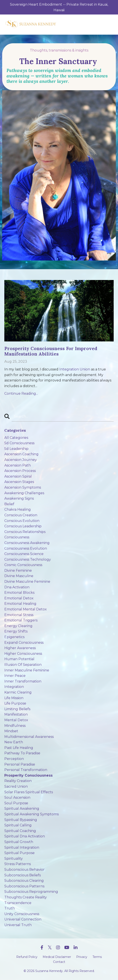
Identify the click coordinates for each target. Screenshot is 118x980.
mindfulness (15, 726)
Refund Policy (27, 957)
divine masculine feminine (27, 582)
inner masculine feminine (27, 670)
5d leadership (16, 449)
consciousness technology (28, 559)
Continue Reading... (21, 393)
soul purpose (16, 803)
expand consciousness (24, 643)
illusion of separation (23, 665)
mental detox (16, 720)
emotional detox (19, 598)
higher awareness (20, 648)
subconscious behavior (24, 870)
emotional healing (20, 604)
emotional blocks (19, 593)
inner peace (15, 676)
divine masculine (19, 576)
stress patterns (18, 864)
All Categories (16, 438)
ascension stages (19, 482)
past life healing (19, 748)
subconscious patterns (24, 886)
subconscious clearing (24, 881)
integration (14, 687)
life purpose (15, 703)
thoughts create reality (26, 897)
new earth (14, 742)
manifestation (16, 714)
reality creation (18, 781)
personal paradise (20, 764)
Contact (59, 962)
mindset (11, 731)
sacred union (16, 786)
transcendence (18, 903)
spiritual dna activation (25, 836)
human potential (19, 659)
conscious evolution (22, 521)
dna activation (17, 587)
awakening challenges (24, 493)
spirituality (14, 859)
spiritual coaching (20, 831)
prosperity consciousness (28, 775)
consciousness (17, 537)
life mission (14, 698)
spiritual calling (18, 825)
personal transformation (26, 770)
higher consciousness (23, 654)
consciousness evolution (26, 548)
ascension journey (21, 460)
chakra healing (18, 509)
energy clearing (18, 626)
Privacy (82, 957)
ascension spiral (18, 476)
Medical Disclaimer (57, 957)
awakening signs (19, 498)
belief (9, 504)
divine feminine (18, 570)
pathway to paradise (22, 753)
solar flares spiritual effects (29, 792)
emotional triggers (21, 620)
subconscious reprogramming (31, 892)
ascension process (20, 471)
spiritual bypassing (21, 820)
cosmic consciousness (23, 565)
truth (10, 908)
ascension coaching (21, 454)
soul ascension (17, 797)
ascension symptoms (23, 487)
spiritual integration (22, 847)
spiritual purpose (19, 853)
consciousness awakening (27, 543)
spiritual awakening (22, 809)
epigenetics (14, 637)
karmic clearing (18, 692)
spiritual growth (19, 842)
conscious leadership (23, 526)
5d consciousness (19, 443)
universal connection (23, 919)
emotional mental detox (26, 609)
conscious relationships (25, 532)
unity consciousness (22, 914)
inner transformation (23, 681)
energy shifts (16, 631)
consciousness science (24, 554)
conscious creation (21, 515)
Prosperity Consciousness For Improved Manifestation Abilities (51, 351)
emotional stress (19, 615)
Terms (97, 957)
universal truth (18, 925)
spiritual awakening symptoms (32, 814)
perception (14, 759)
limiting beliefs (17, 709)
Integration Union (75, 369)
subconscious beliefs (23, 875)
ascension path (18, 465)
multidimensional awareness (29, 737)
